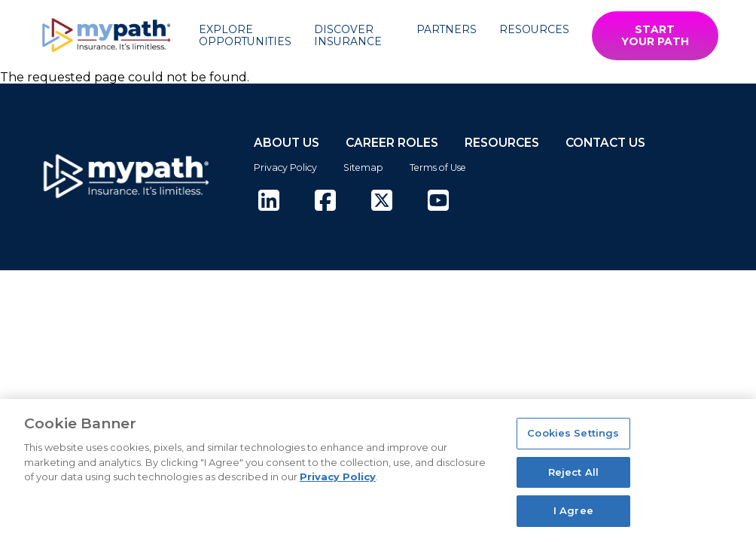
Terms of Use (438, 167)
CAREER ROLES (392, 143)
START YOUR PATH (655, 35)
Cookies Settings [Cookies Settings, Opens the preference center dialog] (573, 433)
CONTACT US (605, 143)
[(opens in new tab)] (269, 201)
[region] (378, 470)
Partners (447, 29)
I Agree (573, 510)
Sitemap (363, 167)
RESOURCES (502, 143)
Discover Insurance (348, 35)
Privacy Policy (285, 167)
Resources (534, 29)
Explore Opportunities (245, 35)
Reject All (573, 472)
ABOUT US (287, 143)
